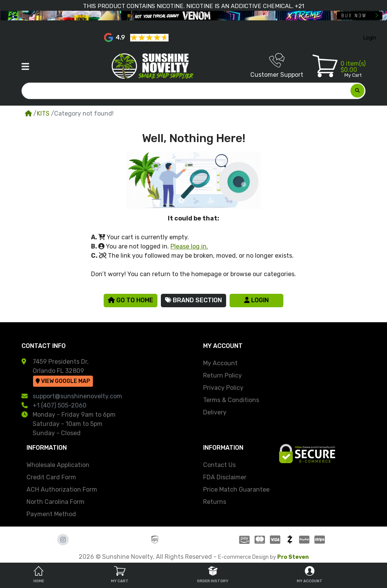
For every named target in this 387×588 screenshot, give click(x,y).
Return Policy (222, 375)
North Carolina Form (55, 502)
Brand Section (193, 300)
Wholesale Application (58, 465)
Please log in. (189, 246)
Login (256, 300)
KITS (43, 113)
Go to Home (131, 300)
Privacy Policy (223, 388)
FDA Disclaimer (225, 477)
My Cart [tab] (120, 575)
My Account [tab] (310, 575)
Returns (215, 502)
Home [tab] (39, 575)
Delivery (215, 412)
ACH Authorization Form (62, 489)
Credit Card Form (51, 477)
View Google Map (63, 381)
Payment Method (51, 514)
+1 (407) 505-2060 (60, 405)
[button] (25, 66)
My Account (220, 363)
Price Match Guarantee (236, 489)
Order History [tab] (213, 575)
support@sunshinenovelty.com (77, 396)
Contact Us (219, 465)
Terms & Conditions (231, 400)
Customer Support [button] (277, 65)
